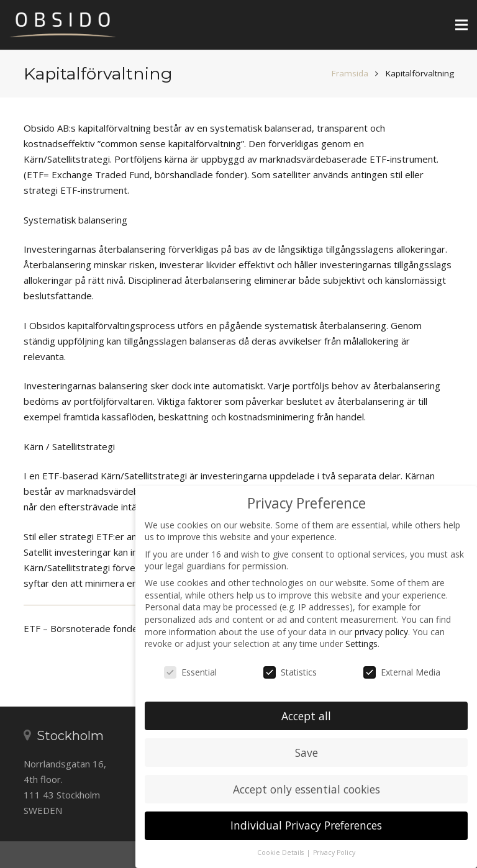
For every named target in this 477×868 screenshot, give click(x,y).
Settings (361, 644)
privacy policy (381, 632)
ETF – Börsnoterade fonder (83, 628)
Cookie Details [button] (281, 852)
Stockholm (70, 736)
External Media (402, 672)
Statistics (290, 672)
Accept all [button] (306, 716)
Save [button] (307, 753)
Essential (190, 672)
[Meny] (461, 25)
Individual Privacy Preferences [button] (306, 825)
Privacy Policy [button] (334, 852)
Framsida (350, 73)
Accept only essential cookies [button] (307, 789)
